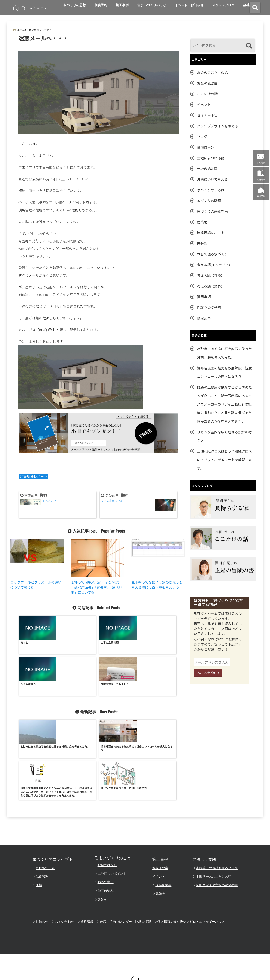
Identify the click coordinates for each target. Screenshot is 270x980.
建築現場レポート (34, 476)
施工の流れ (106, 814)
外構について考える (212, 179)
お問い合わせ (64, 845)
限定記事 (204, 318)
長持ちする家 (45, 791)
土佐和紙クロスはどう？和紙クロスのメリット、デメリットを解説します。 (224, 460)
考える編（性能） (211, 275)
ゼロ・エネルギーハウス (207, 845)
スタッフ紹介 (205, 783)
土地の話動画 (207, 169)
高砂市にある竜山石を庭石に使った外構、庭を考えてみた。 (224, 353)
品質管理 (42, 800)
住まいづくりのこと (152, 5)
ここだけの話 (207, 94)
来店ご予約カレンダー (116, 845)
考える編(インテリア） (215, 265)
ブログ (202, 137)
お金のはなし (107, 788)
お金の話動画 (207, 83)
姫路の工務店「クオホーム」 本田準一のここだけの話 (127, 974)
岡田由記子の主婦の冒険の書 (217, 808)
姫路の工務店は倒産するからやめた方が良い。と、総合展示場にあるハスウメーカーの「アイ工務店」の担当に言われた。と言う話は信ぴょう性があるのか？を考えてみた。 (224, 404)
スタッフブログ (223, 5)
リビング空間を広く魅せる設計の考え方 (224, 436)
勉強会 (160, 817)
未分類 (202, 243)
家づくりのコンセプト (53, 783)
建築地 (202, 222)
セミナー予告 (207, 115)
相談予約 (101, 5)
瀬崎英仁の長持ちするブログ (217, 791)
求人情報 (145, 845)
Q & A (102, 822)
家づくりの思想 (75, 5)
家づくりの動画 (209, 201)
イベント (204, 105)
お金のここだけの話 (212, 73)
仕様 (39, 808)
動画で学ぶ (106, 805)
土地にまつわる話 (211, 158)
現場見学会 (163, 808)
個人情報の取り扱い (172, 845)
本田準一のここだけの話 (214, 800)
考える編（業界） (211, 286)
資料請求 (87, 845)
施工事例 (122, 5)
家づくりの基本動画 (212, 211)
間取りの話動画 (209, 307)
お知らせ (42, 845)
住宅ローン (205, 147)
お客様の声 (160, 791)
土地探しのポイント (112, 797)
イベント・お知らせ (189, 5)
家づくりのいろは (211, 190)
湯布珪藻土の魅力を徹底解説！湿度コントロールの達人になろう (224, 372)
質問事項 (204, 297)
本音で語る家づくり (212, 254)
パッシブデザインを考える (218, 126)
